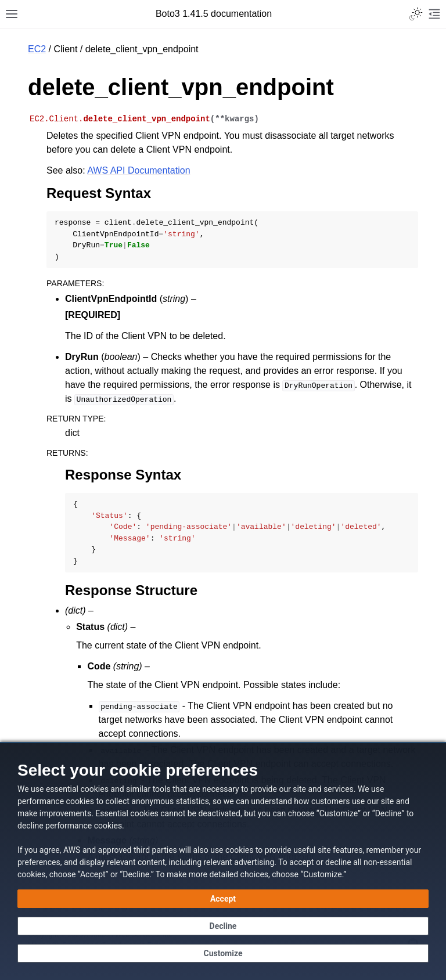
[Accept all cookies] (223, 899)
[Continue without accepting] (223, 926)
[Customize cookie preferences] (223, 953)
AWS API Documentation (139, 170)
